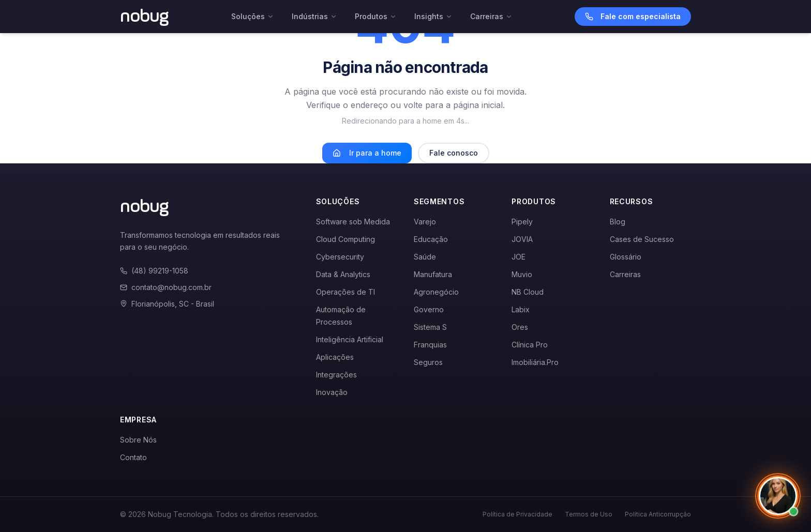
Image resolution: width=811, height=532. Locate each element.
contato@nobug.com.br (166, 287)
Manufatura (433, 274)
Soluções (253, 16)
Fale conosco (454, 153)
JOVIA (522, 239)
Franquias (430, 345)
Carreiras (491, 16)
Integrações (336, 375)
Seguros (428, 362)
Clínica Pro (530, 345)
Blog (618, 222)
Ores (520, 327)
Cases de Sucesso (642, 239)
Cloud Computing (346, 239)
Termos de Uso (589, 514)
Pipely (522, 222)
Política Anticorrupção (658, 514)
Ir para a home (367, 153)
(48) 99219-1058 (154, 271)
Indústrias (314, 16)
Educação (431, 239)
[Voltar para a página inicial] (145, 17)
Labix (521, 309)
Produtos (376, 16)
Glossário (626, 257)
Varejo (425, 222)
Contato (133, 457)
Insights (433, 16)
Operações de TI (346, 292)
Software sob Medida (353, 222)
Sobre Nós (138, 440)
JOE (519, 257)
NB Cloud (528, 292)
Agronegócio (436, 292)
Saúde (425, 257)
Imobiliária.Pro (535, 362)
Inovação (332, 392)
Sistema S (430, 327)
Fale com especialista (633, 16)
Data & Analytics (343, 274)
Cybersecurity (340, 257)
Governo (429, 309)
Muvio (522, 274)
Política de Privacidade (517, 514)
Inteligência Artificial (350, 339)
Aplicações (335, 357)
